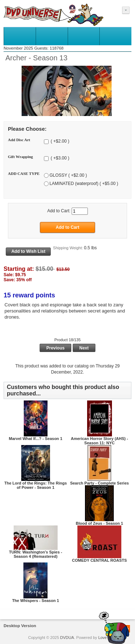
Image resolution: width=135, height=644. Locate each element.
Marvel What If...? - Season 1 (35, 439)
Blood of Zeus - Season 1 (100, 523)
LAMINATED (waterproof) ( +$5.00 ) (84, 184)
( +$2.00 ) (59, 142)
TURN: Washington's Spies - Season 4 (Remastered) (36, 554)
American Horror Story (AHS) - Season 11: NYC (100, 441)
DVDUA (67, 638)
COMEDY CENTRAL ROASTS (99, 560)
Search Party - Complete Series (100, 483)
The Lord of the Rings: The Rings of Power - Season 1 (36, 485)
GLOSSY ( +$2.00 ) (68, 175)
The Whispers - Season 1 (36, 601)
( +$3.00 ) (59, 158)
